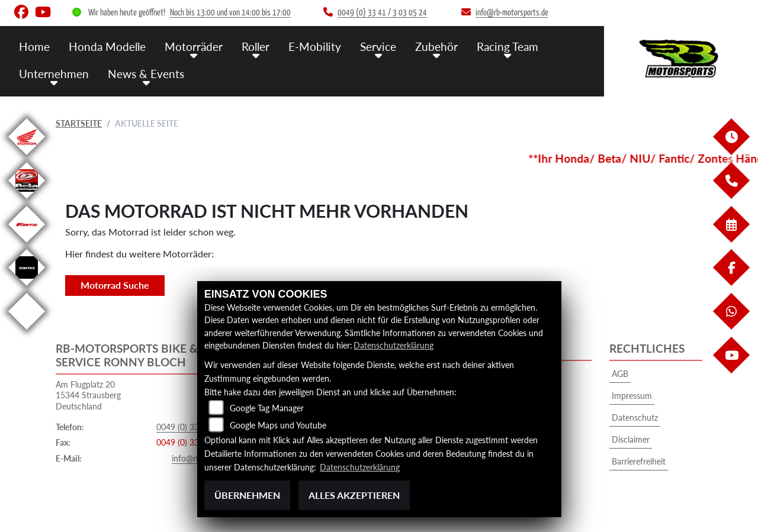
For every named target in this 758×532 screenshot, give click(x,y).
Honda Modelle (107, 46)
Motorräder (194, 46)
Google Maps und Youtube (278, 426)
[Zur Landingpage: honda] (27, 157)
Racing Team (508, 46)
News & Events (146, 72)
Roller (256, 46)
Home (34, 46)
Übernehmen (247, 495)
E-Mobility (315, 46)
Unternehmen (54, 72)
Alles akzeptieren (354, 495)
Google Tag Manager (267, 409)
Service (378, 46)
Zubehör (436, 46)
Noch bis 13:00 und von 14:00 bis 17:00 (230, 13)
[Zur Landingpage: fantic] (27, 245)
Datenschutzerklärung (394, 346)
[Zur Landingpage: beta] (27, 201)
